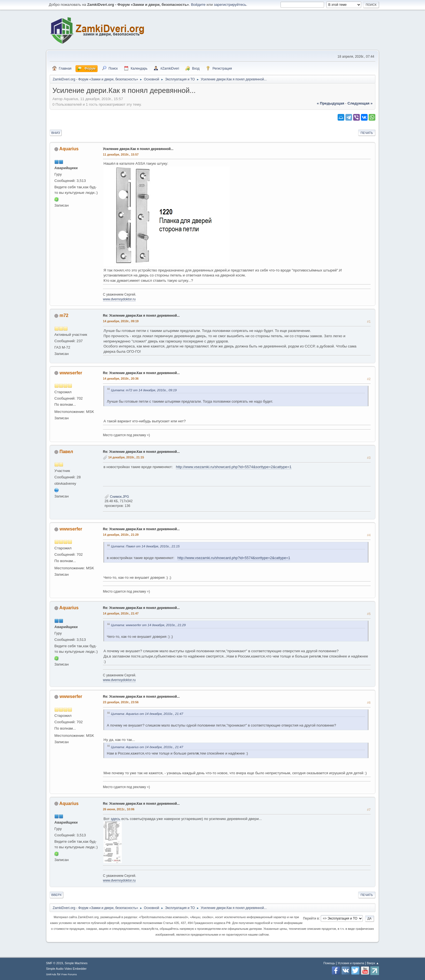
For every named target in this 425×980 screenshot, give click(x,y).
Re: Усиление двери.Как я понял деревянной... (141, 316)
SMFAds (51, 974)
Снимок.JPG (117, 497)
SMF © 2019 (55, 963)
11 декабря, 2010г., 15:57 (121, 154)
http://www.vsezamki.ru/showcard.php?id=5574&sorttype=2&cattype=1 (234, 467)
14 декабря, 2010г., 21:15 (126, 457)
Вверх (56, 895)
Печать (367, 133)
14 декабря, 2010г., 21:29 (121, 535)
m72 (64, 315)
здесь (116, 819)
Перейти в (311, 918)
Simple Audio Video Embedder (66, 969)
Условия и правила (351, 963)
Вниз (56, 133)
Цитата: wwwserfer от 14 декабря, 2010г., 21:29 (148, 625)
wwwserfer (71, 373)
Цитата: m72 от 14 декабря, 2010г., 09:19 (144, 390)
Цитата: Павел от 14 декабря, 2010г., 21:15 (145, 546)
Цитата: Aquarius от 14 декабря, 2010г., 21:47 (147, 714)
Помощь (329, 963)
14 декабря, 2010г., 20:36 (121, 379)
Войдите (198, 5)
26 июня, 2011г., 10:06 (119, 809)
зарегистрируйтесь (230, 5)
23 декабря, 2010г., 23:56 (121, 702)
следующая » (360, 103)
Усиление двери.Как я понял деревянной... (138, 149)
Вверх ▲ (373, 963)
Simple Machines (76, 963)
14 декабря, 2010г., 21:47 (121, 613)
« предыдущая (331, 103)
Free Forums (69, 974)
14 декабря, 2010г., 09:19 (121, 321)
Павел (66, 452)
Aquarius (69, 149)
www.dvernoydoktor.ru (119, 299)
